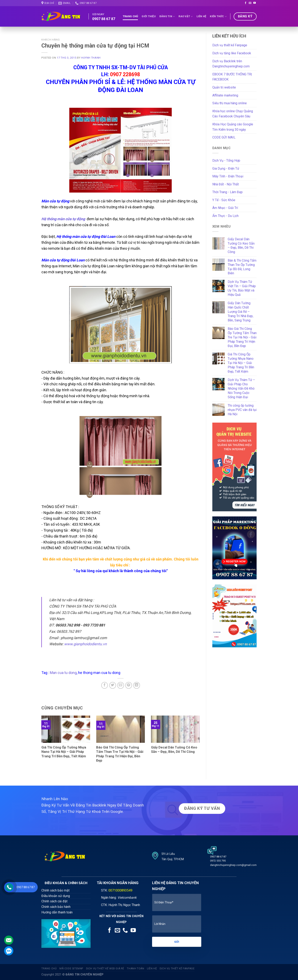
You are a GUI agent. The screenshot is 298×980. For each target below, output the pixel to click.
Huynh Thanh (91, 58)
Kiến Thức (218, 16)
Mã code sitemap (71, 969)
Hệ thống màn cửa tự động (63, 219)
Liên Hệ (201, 16)
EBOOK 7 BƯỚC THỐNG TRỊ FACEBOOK (232, 77)
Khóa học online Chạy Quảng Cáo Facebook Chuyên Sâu (233, 114)
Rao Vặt (186, 16)
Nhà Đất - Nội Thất (226, 184)
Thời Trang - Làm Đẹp (227, 192)
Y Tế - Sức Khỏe (224, 200)
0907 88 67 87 (104, 19)
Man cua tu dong (63, 673)
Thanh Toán (135, 969)
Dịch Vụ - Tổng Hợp (226, 160)
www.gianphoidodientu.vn (85, 644)
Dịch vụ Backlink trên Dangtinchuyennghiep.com (231, 64)
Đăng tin (167, 16)
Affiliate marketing (225, 95)
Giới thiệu (149, 16)
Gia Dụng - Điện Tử (226, 168)
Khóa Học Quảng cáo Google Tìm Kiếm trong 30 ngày (233, 127)
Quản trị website (224, 87)
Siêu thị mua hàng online (230, 103)
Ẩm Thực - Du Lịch (225, 216)
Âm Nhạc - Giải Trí (225, 208)
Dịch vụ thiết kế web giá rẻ (105, 969)
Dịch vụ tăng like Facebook (232, 53)
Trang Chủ (130, 16)
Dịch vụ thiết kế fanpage (177, 969)
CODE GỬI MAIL (224, 137)
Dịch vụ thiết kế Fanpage (230, 45)
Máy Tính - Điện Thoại (228, 176)
